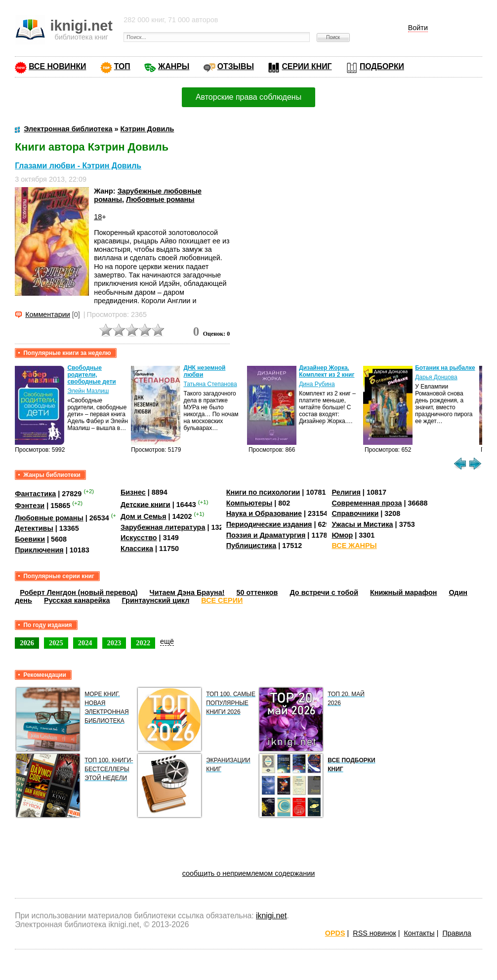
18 (98, 217)
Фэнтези (30, 506)
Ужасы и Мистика (362, 524)
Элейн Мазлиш (88, 391)
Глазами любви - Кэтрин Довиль (78, 166)
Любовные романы (160, 199)
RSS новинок (374, 933)
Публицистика (251, 546)
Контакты (419, 933)
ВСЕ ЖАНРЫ (354, 546)
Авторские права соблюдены (248, 97)
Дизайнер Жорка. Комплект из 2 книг (327, 371)
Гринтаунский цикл (155, 600)
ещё (167, 641)
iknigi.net (271, 916)
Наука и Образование (264, 513)
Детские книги (145, 504)
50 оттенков (257, 592)
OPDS (335, 933)
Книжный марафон (404, 592)
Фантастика (35, 494)
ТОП (122, 66)
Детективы (34, 528)
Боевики (30, 539)
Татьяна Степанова (210, 384)
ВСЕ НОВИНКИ (57, 66)
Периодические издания (269, 524)
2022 (143, 643)
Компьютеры (249, 503)
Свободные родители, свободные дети (91, 375)
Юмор (342, 535)
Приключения (39, 550)
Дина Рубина (317, 384)
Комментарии (48, 314)
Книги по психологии (263, 492)
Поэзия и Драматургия (266, 535)
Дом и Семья (144, 516)
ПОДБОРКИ (382, 66)
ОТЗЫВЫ (236, 66)
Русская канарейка (77, 600)
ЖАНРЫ (174, 66)
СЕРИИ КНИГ (307, 66)
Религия (346, 492)
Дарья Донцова (436, 377)
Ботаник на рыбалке (445, 368)
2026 (27, 643)
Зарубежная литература (163, 527)
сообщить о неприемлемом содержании (249, 873)
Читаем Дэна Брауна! (187, 592)
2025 (56, 643)
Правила (456, 933)
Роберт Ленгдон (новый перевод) (79, 592)
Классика (137, 549)
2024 (85, 643)
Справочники (355, 513)
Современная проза (367, 503)
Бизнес (133, 492)
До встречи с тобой (324, 592)
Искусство (139, 538)
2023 (114, 643)
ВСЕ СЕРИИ (222, 600)
